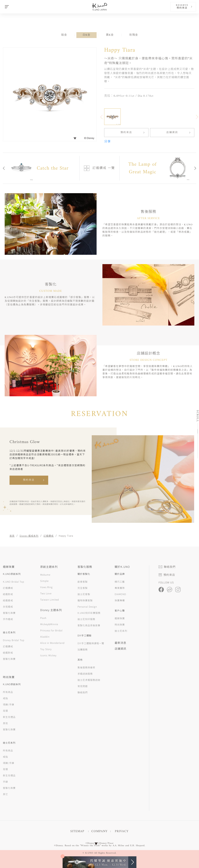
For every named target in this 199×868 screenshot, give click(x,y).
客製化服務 (85, 567)
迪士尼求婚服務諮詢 (89, 680)
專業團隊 (120, 588)
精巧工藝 (120, 582)
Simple (44, 581)
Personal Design (87, 607)
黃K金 (110, 35)
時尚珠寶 (120, 624)
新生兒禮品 (9, 717)
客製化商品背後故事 (89, 625)
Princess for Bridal (51, 630)
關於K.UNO (122, 567)
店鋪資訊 (172, 133)
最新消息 (120, 643)
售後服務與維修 (86, 667)
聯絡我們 (83, 692)
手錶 (5, 782)
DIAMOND (120, 594)
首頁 (12, 536)
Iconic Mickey (48, 655)
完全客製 (83, 588)
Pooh (43, 618)
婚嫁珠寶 (120, 618)
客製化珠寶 (9, 613)
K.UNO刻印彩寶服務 (89, 613)
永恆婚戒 (8, 607)
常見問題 (83, 686)
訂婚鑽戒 (49, 536)
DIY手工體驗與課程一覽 (91, 643)
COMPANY (99, 831)
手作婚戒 (8, 619)
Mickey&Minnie (49, 624)
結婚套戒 (8, 600)
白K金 (86, 35)
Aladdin (45, 637)
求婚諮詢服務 (85, 674)
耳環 (5, 711)
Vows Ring (46, 587)
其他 (5, 723)
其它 (5, 794)
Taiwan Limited (50, 599)
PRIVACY (122, 831)
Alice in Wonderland (52, 643)
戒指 (5, 698)
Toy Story (46, 649)
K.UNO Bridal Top (14, 582)
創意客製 (83, 582)
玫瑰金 (134, 35)
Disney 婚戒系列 (29, 536)
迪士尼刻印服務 (86, 619)
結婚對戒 (8, 594)
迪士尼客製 (84, 594)
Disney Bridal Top (14, 640)
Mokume (45, 575)
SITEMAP (77, 831)
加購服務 (83, 649)
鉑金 (64, 35)
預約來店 (126, 133)
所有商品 (8, 692)
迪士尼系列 (121, 631)
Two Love (46, 593)
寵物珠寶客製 (85, 600)
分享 (107, 142)
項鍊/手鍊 (9, 704)
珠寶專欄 (120, 600)
